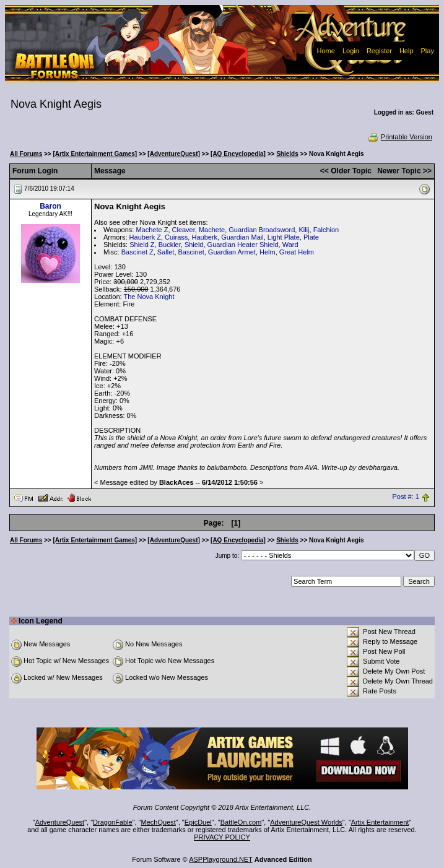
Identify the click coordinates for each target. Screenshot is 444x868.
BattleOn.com (241, 822)
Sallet (166, 252)
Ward (290, 245)
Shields (287, 154)
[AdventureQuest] (173, 154)
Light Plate (284, 237)
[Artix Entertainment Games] (95, 154)
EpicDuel (198, 822)
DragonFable (113, 822)
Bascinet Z (137, 252)
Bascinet (191, 252)
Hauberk (204, 237)
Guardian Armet (232, 252)
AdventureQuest (60, 822)
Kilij (304, 230)
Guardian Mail (242, 237)
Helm (268, 252)
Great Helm (297, 252)
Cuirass (176, 237)
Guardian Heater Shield (243, 245)
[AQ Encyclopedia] (238, 154)
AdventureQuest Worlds (306, 822)
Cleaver (184, 230)
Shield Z (142, 245)
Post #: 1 (406, 497)
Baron (50, 206)
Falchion (326, 230)
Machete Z (152, 230)
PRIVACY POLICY (222, 837)
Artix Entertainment (380, 822)
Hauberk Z (145, 237)
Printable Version (400, 137)
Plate (311, 237)
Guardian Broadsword (262, 230)
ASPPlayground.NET (221, 859)
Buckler (170, 245)
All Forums (26, 154)
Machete (212, 230)
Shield (194, 245)
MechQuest (159, 822)
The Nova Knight (149, 297)
